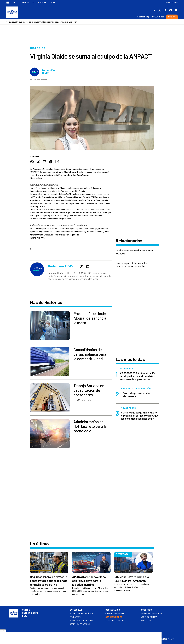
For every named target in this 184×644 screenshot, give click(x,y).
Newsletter (28, 3)
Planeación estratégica (82, 614)
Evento (172, 17)
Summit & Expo (30, 613)
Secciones (143, 17)
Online (26, 610)
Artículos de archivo (80, 624)
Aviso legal (147, 621)
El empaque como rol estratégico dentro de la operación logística (48, 22)
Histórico (38, 48)
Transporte (76, 617)
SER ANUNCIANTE (114, 617)
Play (53, 3)
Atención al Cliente (115, 621)
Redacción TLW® (48, 72)
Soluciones (158, 17)
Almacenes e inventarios (82, 621)
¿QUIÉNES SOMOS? (149, 617)
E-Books (42, 3)
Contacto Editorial (115, 614)
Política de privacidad (152, 614)
